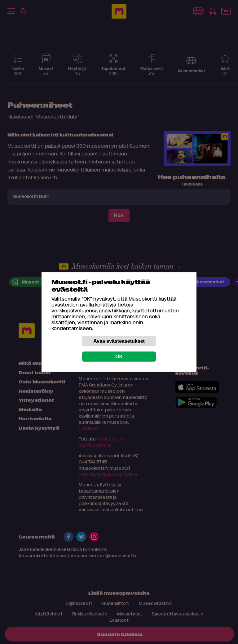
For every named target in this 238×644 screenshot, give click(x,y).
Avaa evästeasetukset (119, 341)
